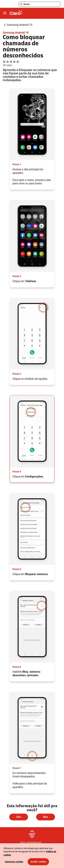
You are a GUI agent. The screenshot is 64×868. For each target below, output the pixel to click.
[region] (32, 856)
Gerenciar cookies (14, 862)
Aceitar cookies (38, 862)
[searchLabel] (39, 4)
